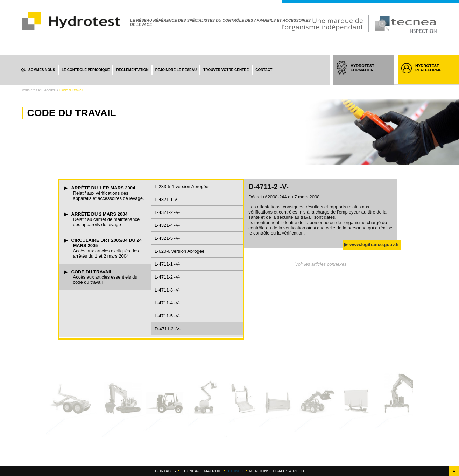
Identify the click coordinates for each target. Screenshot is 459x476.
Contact (264, 70)
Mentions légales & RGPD (276, 471)
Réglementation (132, 70)
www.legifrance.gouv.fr (374, 244)
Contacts (165, 471)
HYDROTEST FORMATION (369, 74)
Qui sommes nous (38, 70)
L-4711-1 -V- (167, 264)
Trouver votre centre (226, 70)
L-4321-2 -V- (167, 212)
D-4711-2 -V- (168, 329)
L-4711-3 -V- (167, 290)
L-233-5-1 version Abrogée (182, 186)
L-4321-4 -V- (167, 225)
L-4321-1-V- (167, 199)
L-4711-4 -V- (167, 303)
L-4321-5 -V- (167, 238)
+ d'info (235, 471)
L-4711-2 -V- (167, 277)
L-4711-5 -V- (167, 316)
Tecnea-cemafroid (202, 471)
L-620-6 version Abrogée (179, 251)
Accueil (50, 90)
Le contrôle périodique (86, 70)
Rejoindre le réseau (176, 70)
